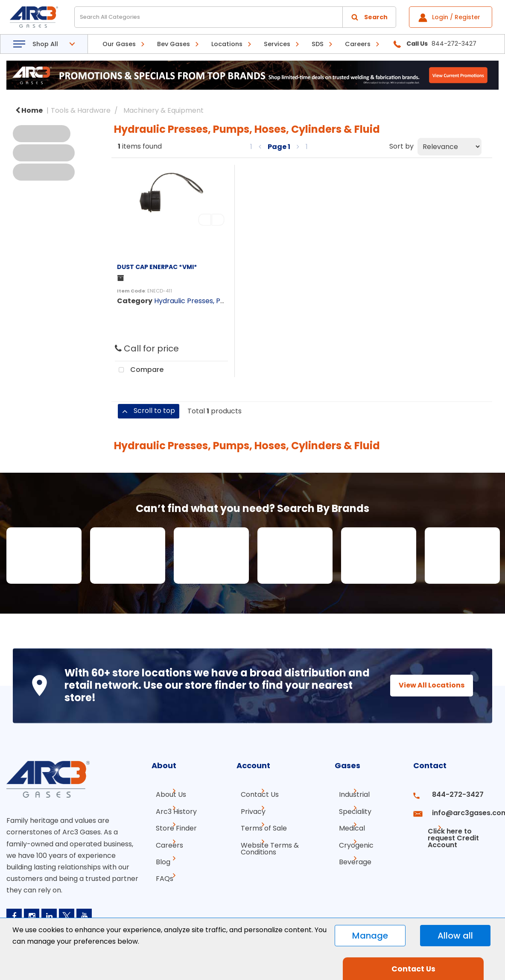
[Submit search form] (369, 17)
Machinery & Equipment (163, 110)
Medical (348, 825)
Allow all (455, 936)
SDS (318, 44)
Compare (139, 370)
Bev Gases (174, 44)
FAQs (160, 871)
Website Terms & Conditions (266, 844)
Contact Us (255, 794)
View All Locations (424, 685)
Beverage (351, 856)
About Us (167, 794)
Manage (370, 936)
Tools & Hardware (81, 110)
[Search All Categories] (235, 17)
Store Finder (172, 825)
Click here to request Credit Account (448, 829)
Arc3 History (172, 810)
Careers (358, 44)
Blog (159, 856)
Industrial (350, 794)
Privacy (249, 810)
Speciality (351, 810)
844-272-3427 (451, 794)
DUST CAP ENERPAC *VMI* (157, 267)
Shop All (45, 44)
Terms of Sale (260, 825)
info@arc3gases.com (461, 810)
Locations (227, 44)
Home (29, 110)
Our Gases (119, 44)
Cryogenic (352, 841)
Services (277, 44)
